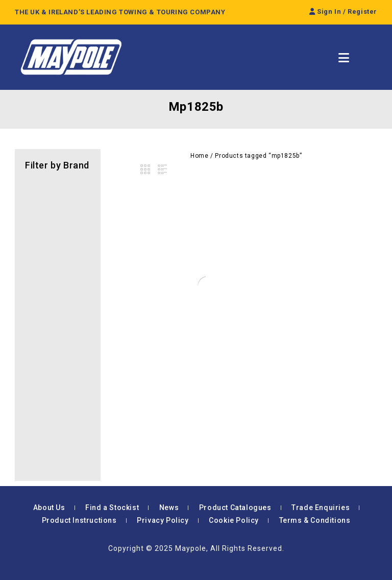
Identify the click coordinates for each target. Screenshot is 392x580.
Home (199, 156)
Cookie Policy (234, 520)
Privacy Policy (163, 520)
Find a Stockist (112, 507)
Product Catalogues (235, 507)
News (169, 507)
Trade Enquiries (321, 507)
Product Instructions (79, 520)
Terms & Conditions (315, 520)
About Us (49, 507)
